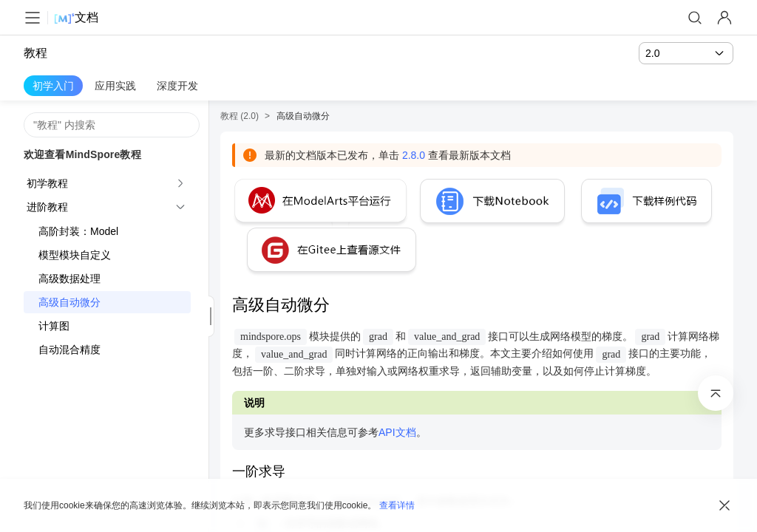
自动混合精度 (69, 349)
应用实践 (115, 86)
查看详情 (397, 505)
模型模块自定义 (75, 255)
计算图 (54, 326)
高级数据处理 (69, 279)
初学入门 (53, 86)
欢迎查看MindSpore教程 (82, 154)
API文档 (397, 432)
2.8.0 (414, 155)
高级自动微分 (69, 302)
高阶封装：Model (78, 231)
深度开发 (177, 86)
